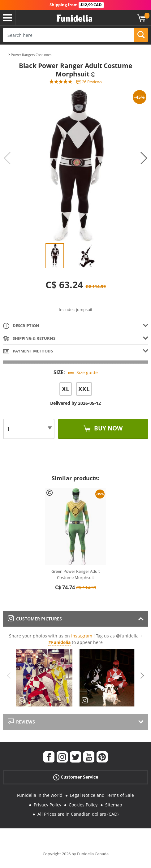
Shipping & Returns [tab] (29, 339)
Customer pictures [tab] (35, 619)
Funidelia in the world (40, 795)
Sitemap (114, 805)
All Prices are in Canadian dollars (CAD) (78, 814)
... (4, 55)
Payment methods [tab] (28, 351)
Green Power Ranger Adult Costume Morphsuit (76, 574)
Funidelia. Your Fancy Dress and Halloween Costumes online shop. (74, 18)
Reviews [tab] (21, 722)
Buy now (108, 428)
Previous (7, 158)
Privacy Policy (47, 805)
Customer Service (76, 777)
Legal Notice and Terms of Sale (102, 795)
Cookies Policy (83, 805)
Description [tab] (21, 326)
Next (144, 158)
